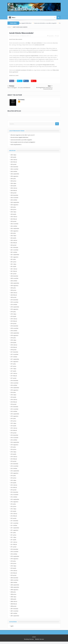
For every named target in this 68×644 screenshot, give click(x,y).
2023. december (14, 195)
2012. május (13, 509)
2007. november (14, 611)
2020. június (13, 290)
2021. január (13, 274)
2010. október (14, 554)
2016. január (13, 404)
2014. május (13, 452)
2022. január (13, 245)
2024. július (13, 179)
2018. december (14, 326)
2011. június (13, 535)
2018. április (13, 342)
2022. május (13, 236)
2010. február (14, 573)
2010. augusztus (14, 559)
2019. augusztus (14, 309)
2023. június (13, 209)
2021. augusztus (14, 257)
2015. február (14, 430)
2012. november (14, 495)
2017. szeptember (15, 359)
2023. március (14, 217)
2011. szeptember (15, 528)
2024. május (13, 183)
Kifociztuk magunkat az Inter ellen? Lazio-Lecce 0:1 (23, 135)
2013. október (14, 468)
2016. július (13, 392)
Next (50, 86)
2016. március (14, 399)
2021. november (14, 250)
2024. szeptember (15, 174)
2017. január (13, 378)
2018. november (14, 328)
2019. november (14, 302)
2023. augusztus (14, 205)
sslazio (34, 637)
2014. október (14, 440)
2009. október (14, 582)
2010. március (14, 571)
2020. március (14, 293)
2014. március (14, 457)
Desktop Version (29, 639)
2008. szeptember (15, 587)
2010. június (13, 563)
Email (57, 36)
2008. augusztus (14, 590)
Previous (11, 86)
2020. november (14, 278)
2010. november (14, 552)
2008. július (13, 592)
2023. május (13, 212)
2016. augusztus (14, 390)
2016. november (14, 383)
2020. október (14, 281)
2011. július (13, 533)
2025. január (13, 164)
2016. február (14, 402)
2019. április (13, 316)
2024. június (13, 181)
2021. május (13, 264)
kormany (17, 36)
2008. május (13, 597)
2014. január (13, 461)
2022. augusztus (14, 231)
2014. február (14, 459)
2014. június (13, 449)
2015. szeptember (15, 414)
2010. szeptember (15, 556)
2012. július (13, 504)
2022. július (13, 233)
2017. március (14, 373)
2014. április (13, 454)
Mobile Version (40, 639)
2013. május (13, 480)
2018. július (13, 338)
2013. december (14, 464)
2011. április (13, 540)
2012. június (13, 506)
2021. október (14, 252)
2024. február (14, 190)
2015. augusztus (14, 416)
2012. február (14, 516)
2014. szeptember (15, 442)
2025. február (14, 162)
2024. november (14, 169)
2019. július (13, 312)
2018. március (14, 345)
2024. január (13, 193)
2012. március (14, 514)
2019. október (14, 304)
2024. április (13, 186)
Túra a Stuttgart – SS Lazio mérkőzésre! (19, 88)
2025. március (14, 160)
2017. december (14, 352)
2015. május (13, 423)
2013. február (14, 487)
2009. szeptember (15, 585)
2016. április (13, 397)
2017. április (13, 371)
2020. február (14, 295)
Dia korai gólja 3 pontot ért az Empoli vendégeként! (23, 142)
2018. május (13, 340)
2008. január (13, 606)
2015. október (14, 411)
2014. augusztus (14, 445)
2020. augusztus (14, 286)
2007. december (14, 609)
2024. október (14, 171)
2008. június (13, 594)
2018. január (13, 350)
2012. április (13, 511)
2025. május (13, 155)
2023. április (13, 214)
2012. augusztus (14, 502)
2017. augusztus (14, 361)
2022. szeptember (15, 228)
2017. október (14, 357)
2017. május (13, 369)
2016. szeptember (15, 388)
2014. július (13, 447)
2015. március (14, 428)
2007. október (14, 613)
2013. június (13, 478)
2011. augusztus (14, 530)
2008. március (14, 601)
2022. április (13, 238)
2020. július (13, 288)
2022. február (14, 243)
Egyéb (12, 626)
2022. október (14, 226)
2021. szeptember (15, 255)
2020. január (13, 297)
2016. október (14, 385)
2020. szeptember (15, 283)
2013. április (13, 483)
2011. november (14, 523)
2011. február (14, 544)
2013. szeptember (15, 471)
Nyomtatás (50, 36)
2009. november (14, 580)
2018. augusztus (14, 335)
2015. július (13, 418)
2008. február (14, 604)
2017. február (14, 376)
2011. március (14, 542)
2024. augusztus (14, 176)
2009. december (14, 578)
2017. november (14, 354)
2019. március (14, 319)
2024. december (14, 167)
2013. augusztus (14, 473)
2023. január (13, 221)
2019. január (13, 323)
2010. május (13, 566)
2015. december (14, 407)
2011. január (13, 547)
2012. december (14, 492)
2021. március (14, 269)
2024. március (14, 188)
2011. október (14, 525)
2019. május (13, 314)
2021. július (13, 259)
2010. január (13, 575)
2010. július (13, 561)
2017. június (13, 366)
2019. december (14, 300)
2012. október (14, 497)
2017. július (13, 364)
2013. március (14, 485)
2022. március (14, 240)
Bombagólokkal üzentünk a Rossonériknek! (44, 88)
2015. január (13, 433)
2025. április (13, 157)
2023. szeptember (15, 202)
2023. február (14, 219)
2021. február (14, 271)
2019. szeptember (15, 307)
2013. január (13, 490)
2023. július (13, 207)
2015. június (13, 421)
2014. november (14, 438)
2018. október (14, 331)
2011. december (14, 521)
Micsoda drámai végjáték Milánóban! (26, 23)
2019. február (14, 321)
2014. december (14, 435)
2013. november (14, 466)
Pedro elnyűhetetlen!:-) (16, 145)
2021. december (14, 247)
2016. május (13, 395)
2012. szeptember (15, 499)
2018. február (14, 347)
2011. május (13, 537)
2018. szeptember (15, 333)
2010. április (13, 568)
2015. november (14, 409)
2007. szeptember (15, 616)
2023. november (14, 198)
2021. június (13, 262)
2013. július (13, 476)
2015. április (13, 426)
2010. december (14, 549)
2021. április (13, 266)
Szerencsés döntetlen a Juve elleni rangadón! (49, 23)
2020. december (14, 276)
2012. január (13, 518)
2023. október (14, 200)
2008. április (13, 599)
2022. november (14, 224)
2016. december (14, 380)
